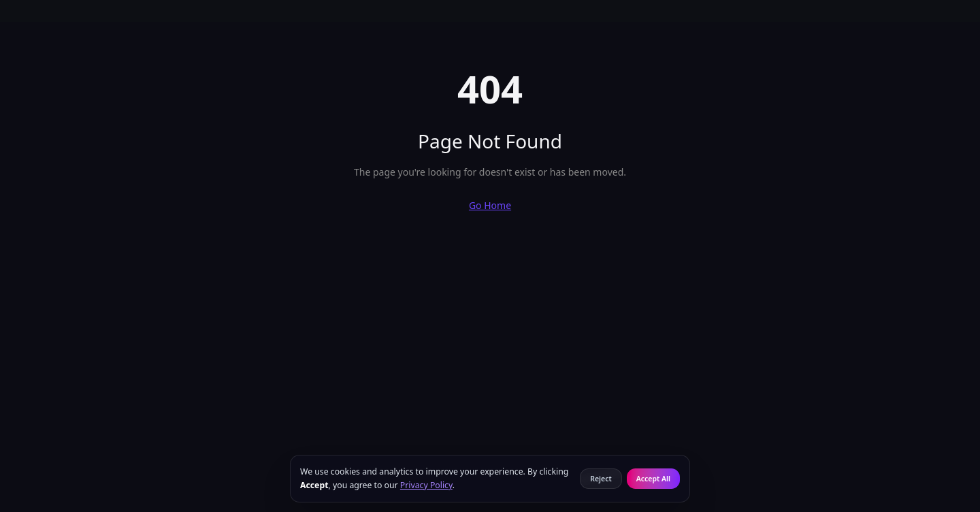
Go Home (490, 205)
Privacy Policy (426, 485)
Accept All (653, 479)
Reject (601, 479)
